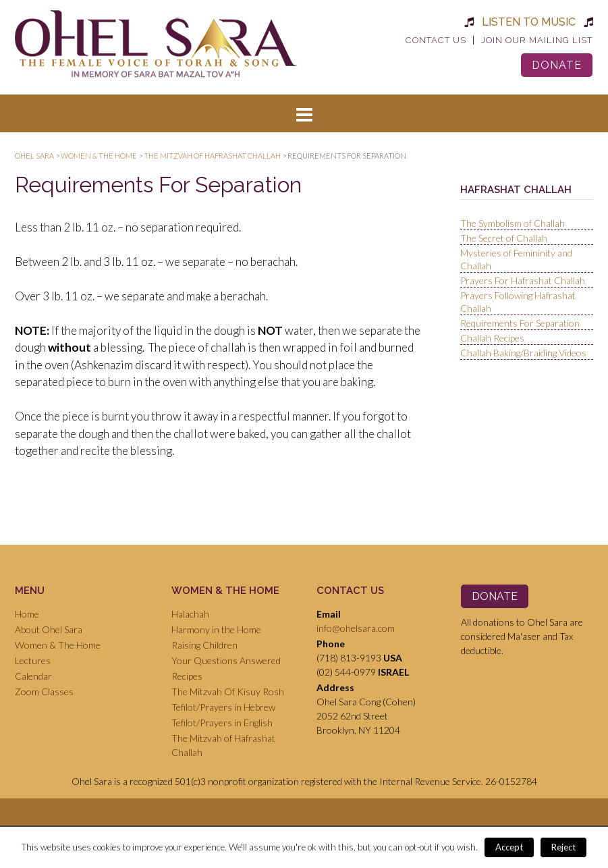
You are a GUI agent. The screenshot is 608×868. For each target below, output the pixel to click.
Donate (557, 65)
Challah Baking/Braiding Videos (523, 353)
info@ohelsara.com (356, 628)
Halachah (190, 614)
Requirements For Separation (520, 323)
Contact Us (436, 40)
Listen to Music (529, 22)
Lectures (33, 660)
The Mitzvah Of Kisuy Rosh (228, 691)
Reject (563, 847)
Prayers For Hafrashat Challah (523, 280)
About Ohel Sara (49, 629)
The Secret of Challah (504, 238)
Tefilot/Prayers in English (222, 723)
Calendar (33, 676)
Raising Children (204, 645)
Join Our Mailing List (537, 40)
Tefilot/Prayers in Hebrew (223, 707)
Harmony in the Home (216, 629)
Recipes (187, 676)
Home (27, 614)
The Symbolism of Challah (513, 223)
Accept (509, 847)
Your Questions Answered (226, 660)
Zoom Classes (44, 691)
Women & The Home (58, 645)
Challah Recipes (492, 338)
